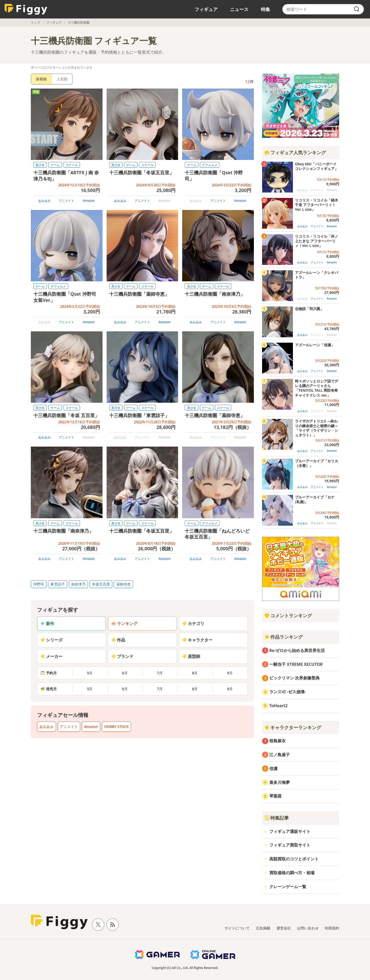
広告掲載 (263, 928)
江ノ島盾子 (280, 755)
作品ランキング (283, 637)
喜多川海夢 (280, 782)
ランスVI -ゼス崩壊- (288, 692)
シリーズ (51, 640)
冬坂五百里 (101, 584)
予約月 (49, 673)
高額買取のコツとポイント (294, 859)
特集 (265, 9)
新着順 (41, 79)
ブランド (122, 656)
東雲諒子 (58, 584)
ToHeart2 (278, 706)
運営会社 (284, 928)
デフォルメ (210, 165)
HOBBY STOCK (116, 727)
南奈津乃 (78, 584)
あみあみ (44, 201)
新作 (47, 623)
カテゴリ (193, 623)
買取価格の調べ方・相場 (292, 873)
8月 (195, 673)
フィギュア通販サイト (290, 831)
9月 (230, 673)
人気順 (62, 79)
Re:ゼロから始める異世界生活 (297, 650)
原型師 (191, 656)
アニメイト (67, 201)
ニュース (239, 9)
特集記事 (276, 818)
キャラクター (197, 640)
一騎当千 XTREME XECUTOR (296, 664)
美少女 (40, 165)
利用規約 (332, 928)
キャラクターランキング (293, 727)
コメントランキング (288, 616)
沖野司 (39, 584)
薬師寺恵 (124, 584)
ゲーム (55, 165)
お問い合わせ (308, 928)
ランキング (124, 623)
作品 (118, 640)
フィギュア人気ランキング (295, 152)
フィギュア (206, 9)
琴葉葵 (275, 796)
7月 (160, 673)
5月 (90, 673)
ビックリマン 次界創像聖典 (294, 678)
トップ (35, 22)
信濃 (273, 768)
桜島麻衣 (277, 741)
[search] (357, 9)
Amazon (89, 201)
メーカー (51, 656)
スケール (72, 165)
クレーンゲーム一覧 (288, 887)
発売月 (49, 689)
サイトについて (237, 928)
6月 (125, 673)
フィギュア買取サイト (290, 845)
